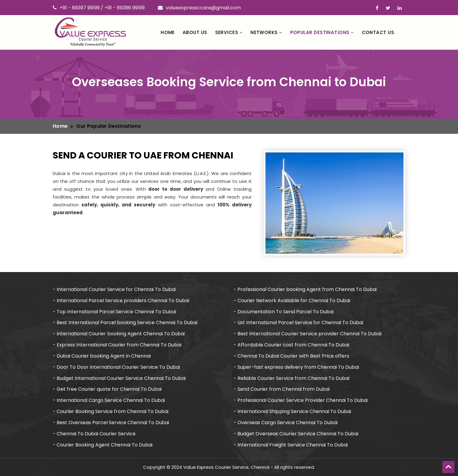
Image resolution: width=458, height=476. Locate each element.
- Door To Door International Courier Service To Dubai (116, 367)
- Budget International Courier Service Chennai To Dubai (119, 378)
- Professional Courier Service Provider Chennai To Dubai (301, 400)
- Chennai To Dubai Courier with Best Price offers (291, 356)
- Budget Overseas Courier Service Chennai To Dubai (296, 434)
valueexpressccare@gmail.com (199, 8)
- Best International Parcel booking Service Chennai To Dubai (125, 323)
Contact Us (378, 32)
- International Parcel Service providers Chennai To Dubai (121, 301)
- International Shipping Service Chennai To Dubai (292, 411)
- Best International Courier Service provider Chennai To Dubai (307, 334)
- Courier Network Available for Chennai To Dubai (292, 301)
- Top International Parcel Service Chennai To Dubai (114, 312)
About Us (195, 32)
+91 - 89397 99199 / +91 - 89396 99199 (99, 8)
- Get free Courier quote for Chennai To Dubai (107, 389)
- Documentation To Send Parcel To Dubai (284, 312)
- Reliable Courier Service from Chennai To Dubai (291, 378)
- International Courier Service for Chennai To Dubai (114, 289)
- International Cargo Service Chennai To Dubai (109, 400)
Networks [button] (266, 32)
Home (168, 32)
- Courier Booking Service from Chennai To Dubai (111, 411)
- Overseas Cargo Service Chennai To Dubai (285, 423)
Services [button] (229, 32)
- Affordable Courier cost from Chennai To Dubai (291, 345)
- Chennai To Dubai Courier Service (94, 434)
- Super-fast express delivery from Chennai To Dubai (296, 367)
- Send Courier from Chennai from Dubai (281, 389)
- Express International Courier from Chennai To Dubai (117, 345)
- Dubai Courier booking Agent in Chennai (102, 356)
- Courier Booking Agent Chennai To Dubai (103, 445)
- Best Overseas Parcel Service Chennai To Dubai (111, 423)
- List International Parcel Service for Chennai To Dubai (298, 323)
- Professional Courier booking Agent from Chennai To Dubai (305, 289)
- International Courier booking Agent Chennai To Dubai (119, 334)
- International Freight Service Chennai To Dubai (291, 445)
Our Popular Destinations (108, 126)
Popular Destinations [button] (322, 32)
